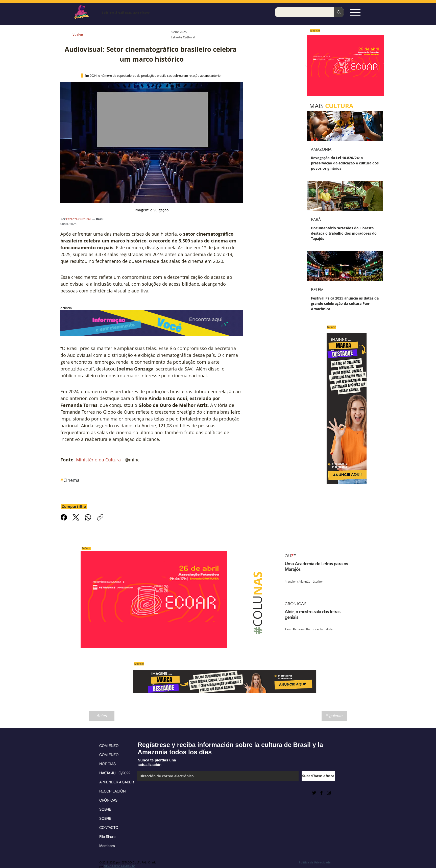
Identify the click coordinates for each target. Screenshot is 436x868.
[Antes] (102, 716)
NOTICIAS (107, 764)
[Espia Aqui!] (355, 12)
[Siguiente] (334, 716)
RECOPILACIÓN (112, 791)
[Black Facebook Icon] (321, 793)
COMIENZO (109, 746)
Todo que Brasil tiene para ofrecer (126, 13)
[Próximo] (384, 66)
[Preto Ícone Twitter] (314, 793)
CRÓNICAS (108, 800)
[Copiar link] (100, 517)
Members (107, 846)
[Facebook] (64, 517)
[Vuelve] (83, 35)
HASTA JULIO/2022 (115, 773)
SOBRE (105, 809)
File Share (107, 837)
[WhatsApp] (88, 517)
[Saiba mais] (344, 65)
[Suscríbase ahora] (318, 776)
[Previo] (306, 66)
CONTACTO (109, 828)
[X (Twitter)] (76, 517)
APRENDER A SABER (116, 782)
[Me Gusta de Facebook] (150, 793)
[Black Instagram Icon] (329, 793)
